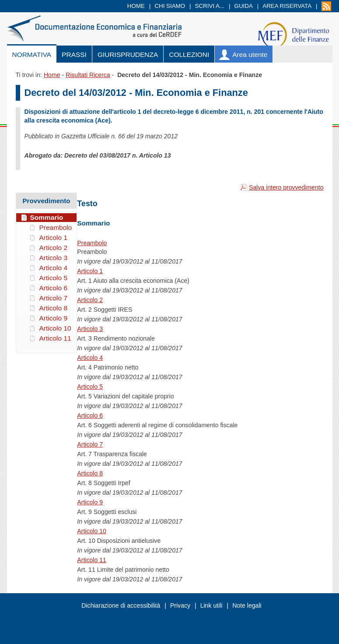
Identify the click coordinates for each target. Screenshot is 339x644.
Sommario (47, 217)
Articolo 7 (90, 444)
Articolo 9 (90, 502)
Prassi (74, 55)
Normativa (32, 55)
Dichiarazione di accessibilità (121, 605)
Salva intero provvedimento (286, 187)
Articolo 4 (90, 358)
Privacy (180, 605)
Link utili (211, 605)
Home (136, 6)
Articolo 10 (92, 531)
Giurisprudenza (128, 55)
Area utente (250, 55)
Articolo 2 (90, 300)
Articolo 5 (90, 387)
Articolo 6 (90, 415)
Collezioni (189, 55)
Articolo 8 (90, 473)
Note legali (247, 605)
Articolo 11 (92, 560)
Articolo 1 (90, 271)
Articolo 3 (90, 329)
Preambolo (92, 243)
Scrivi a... (210, 6)
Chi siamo (170, 6)
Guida (244, 6)
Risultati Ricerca (88, 75)
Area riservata (287, 6)
